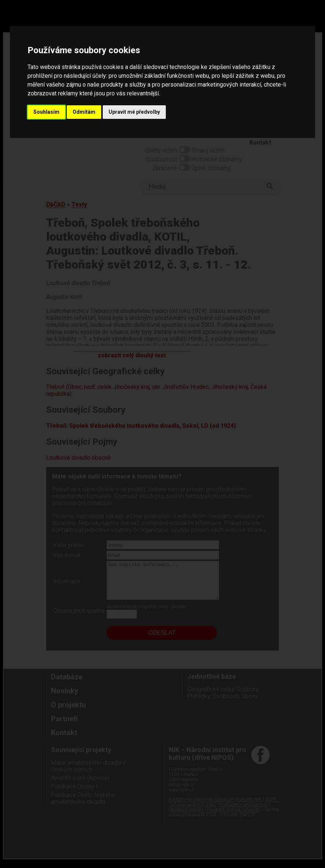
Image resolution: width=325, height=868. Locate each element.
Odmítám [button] (84, 112)
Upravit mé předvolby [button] (134, 112)
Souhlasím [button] (46, 112)
